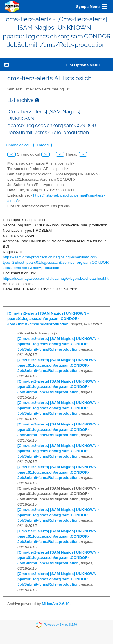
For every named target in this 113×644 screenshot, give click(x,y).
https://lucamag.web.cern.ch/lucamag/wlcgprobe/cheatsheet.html (58, 278)
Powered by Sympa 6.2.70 (60, 625)
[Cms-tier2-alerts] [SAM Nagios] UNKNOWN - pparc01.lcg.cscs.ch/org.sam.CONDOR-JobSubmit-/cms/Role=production (48, 319)
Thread (43, 145)
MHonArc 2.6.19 (56, 604)
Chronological (18, 145)
